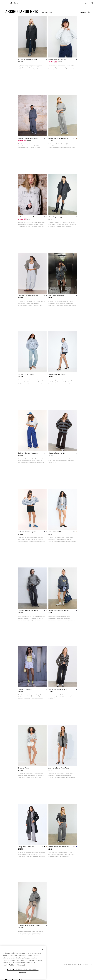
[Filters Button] (85, 12)
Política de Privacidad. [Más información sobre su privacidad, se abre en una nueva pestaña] (17, 967)
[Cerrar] (43, 952)
